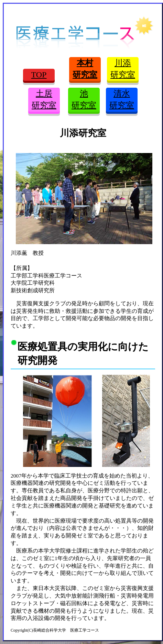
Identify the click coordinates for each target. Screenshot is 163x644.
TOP (39, 75)
